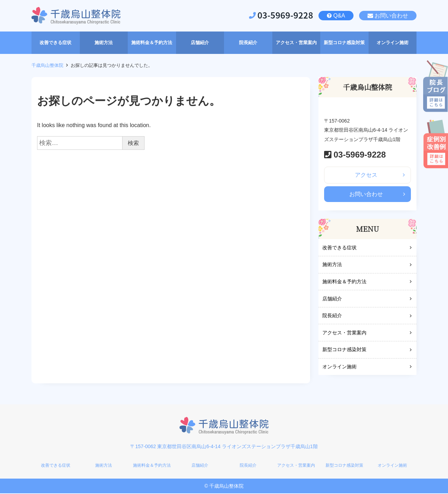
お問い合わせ (391, 16)
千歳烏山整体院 (47, 65)
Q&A (339, 16)
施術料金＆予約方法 (344, 282)
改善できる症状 (339, 248)
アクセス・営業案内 (344, 333)
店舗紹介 (332, 299)
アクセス (366, 175)
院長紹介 (332, 316)
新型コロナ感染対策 (344, 350)
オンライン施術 (339, 367)
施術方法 (332, 265)
